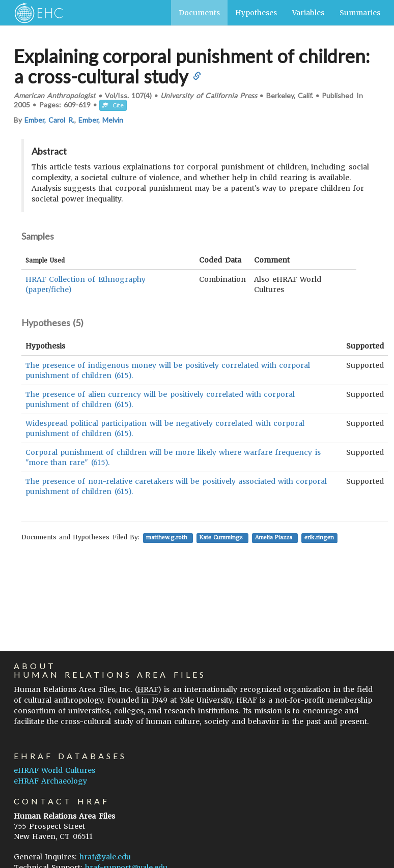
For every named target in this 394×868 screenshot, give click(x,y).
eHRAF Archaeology (50, 781)
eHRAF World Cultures (54, 770)
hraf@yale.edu (105, 857)
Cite (113, 105)
